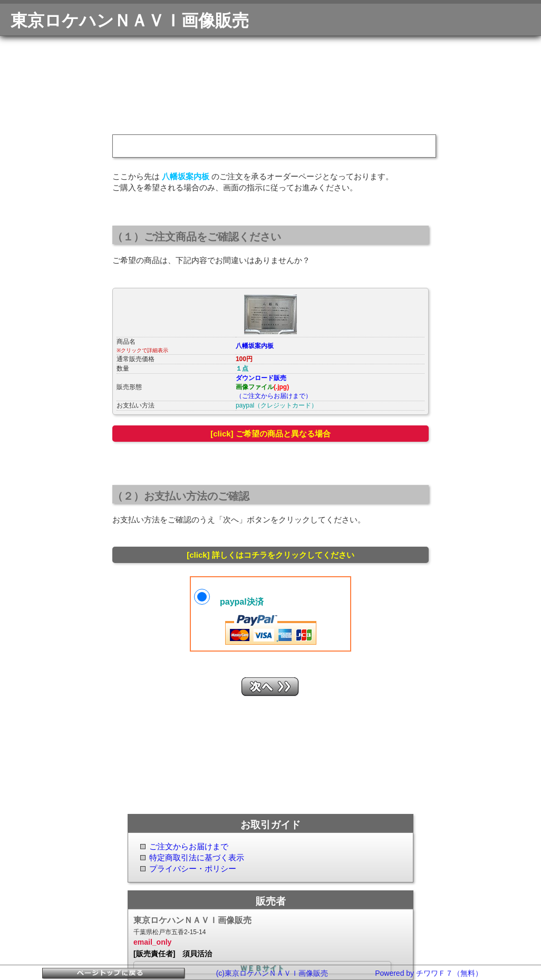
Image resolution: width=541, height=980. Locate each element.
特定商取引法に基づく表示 (197, 857)
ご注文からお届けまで (189, 846)
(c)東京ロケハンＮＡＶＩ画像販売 (272, 973)
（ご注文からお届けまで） (274, 396)
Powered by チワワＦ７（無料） (429, 973)
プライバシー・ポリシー (193, 869)
